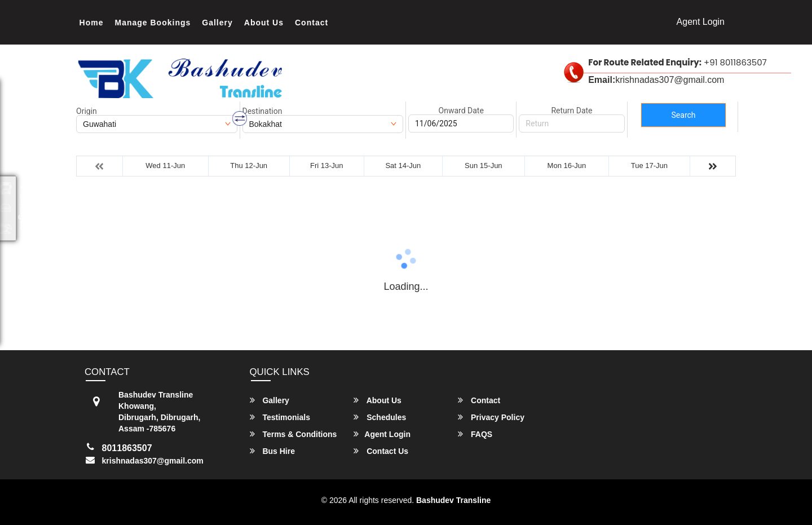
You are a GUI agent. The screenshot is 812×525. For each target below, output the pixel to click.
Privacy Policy (491, 417)
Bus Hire (272, 451)
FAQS (475, 434)
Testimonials (280, 417)
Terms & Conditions (294, 434)
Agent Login (701, 22)
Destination (262, 111)
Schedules (380, 417)
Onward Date (461, 111)
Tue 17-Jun (649, 166)
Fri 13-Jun (327, 166)
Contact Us (381, 451)
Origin (87, 111)
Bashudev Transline (453, 500)
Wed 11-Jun (165, 166)
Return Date (572, 111)
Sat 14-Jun (403, 166)
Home (92, 23)
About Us (264, 23)
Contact (312, 23)
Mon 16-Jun (567, 166)
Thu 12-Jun (249, 166)
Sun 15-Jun (484, 166)
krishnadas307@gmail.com (153, 461)
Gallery (217, 23)
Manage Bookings (153, 23)
